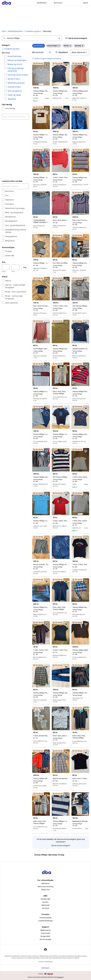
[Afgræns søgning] (15, 186)
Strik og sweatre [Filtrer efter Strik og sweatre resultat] (15, 91)
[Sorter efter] (80, 52)
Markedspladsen (16, 31)
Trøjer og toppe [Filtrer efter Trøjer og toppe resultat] (14, 95)
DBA (4, 31)
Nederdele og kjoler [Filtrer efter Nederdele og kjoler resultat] (16, 83)
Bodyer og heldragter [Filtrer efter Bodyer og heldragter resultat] (17, 60)
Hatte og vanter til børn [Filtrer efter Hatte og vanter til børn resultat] (18, 75)
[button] (76, 38)
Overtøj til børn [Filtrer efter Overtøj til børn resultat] (14, 87)
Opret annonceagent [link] (61, 845)
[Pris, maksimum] (16, 267)
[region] (41, 74)
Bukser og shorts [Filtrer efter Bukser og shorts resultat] (15, 64)
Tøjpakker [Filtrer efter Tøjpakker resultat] (12, 99)
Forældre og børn (33, 31)
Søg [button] (25, 267)
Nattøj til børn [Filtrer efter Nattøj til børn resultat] (14, 79)
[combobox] (32, 38)
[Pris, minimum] (6, 267)
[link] (11, 49)
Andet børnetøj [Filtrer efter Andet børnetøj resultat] (14, 56)
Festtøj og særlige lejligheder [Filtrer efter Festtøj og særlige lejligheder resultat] (16, 70)
